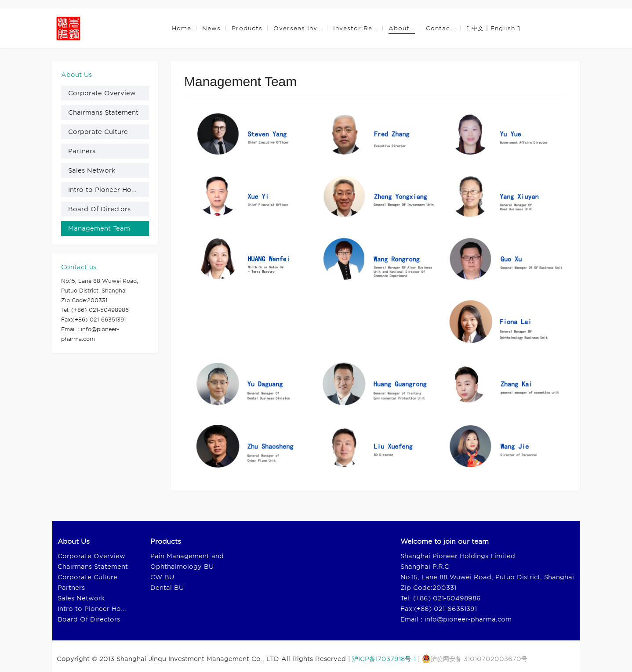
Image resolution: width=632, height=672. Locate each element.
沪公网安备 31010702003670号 (475, 659)
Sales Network (92, 170)
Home (182, 28)
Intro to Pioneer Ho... (102, 190)
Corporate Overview (102, 93)
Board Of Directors (99, 209)
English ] (505, 28)
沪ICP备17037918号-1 (384, 659)
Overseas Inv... (298, 28)
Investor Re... (355, 28)
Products (247, 28)
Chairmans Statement (103, 112)
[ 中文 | (477, 28)
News (211, 28)
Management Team (99, 228)
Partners (82, 151)
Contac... (441, 28)
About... (402, 28)
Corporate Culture (98, 132)
